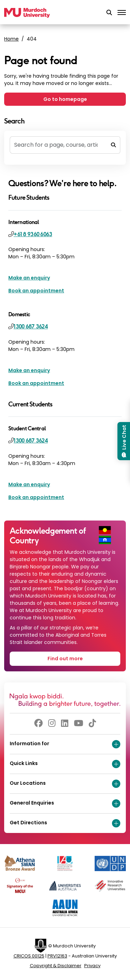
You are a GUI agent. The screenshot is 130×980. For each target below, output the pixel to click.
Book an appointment (36, 291)
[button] (109, 13)
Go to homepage (65, 99)
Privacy (92, 966)
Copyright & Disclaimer (56, 966)
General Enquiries (65, 803)
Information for (65, 744)
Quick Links (65, 764)
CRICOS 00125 (29, 956)
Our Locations (65, 784)
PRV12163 (57, 956)
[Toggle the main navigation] (122, 13)
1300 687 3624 (31, 326)
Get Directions (65, 823)
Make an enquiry (29, 278)
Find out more (65, 659)
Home (11, 39)
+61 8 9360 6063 (33, 234)
